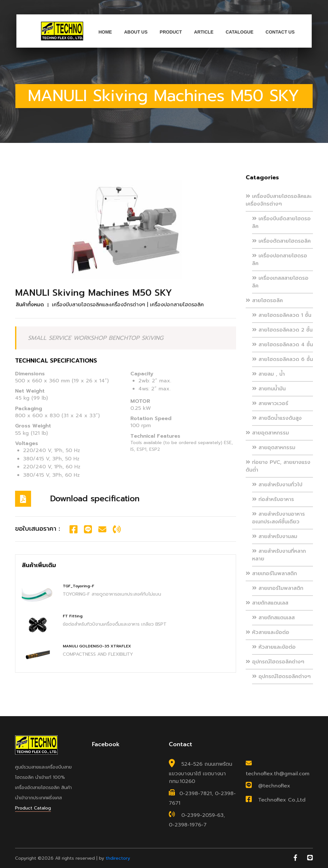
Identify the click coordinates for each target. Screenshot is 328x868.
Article (204, 32)
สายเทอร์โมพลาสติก (271, 574)
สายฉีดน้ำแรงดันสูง (277, 418)
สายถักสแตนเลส (267, 603)
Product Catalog (33, 808)
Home (105, 32)
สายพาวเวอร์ (270, 403)
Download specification (95, 499)
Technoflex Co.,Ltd (282, 800)
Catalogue (239, 32)
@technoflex (274, 786)
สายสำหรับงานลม (275, 536)
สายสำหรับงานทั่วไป (277, 485)
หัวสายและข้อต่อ (267, 632)
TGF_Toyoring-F (78, 586)
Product (171, 32)
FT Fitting (73, 616)
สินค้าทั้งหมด (30, 305)
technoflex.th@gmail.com (278, 774)
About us (136, 32)
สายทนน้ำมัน (269, 389)
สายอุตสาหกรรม (267, 433)
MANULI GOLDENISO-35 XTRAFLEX (97, 646)
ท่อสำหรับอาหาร (273, 499)
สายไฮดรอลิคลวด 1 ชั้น (282, 315)
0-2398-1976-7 (188, 825)
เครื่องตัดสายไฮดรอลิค (281, 241)
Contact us (280, 32)
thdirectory (118, 858)
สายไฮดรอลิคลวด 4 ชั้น (283, 345)
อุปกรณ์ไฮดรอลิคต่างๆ (275, 662)
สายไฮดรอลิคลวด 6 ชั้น (283, 359)
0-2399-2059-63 (202, 815)
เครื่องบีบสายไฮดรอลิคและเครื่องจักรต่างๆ (279, 200)
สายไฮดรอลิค (264, 301)
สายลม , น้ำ (268, 374)
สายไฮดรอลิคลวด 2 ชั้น (282, 330)
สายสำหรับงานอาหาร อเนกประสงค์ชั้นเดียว (279, 518)
